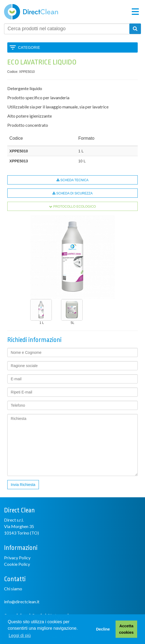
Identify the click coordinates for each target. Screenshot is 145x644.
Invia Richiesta (23, 485)
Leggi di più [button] (20, 636)
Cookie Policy (17, 564)
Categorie (29, 47)
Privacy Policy (17, 558)
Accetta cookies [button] (126, 629)
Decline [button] (103, 629)
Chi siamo (13, 589)
